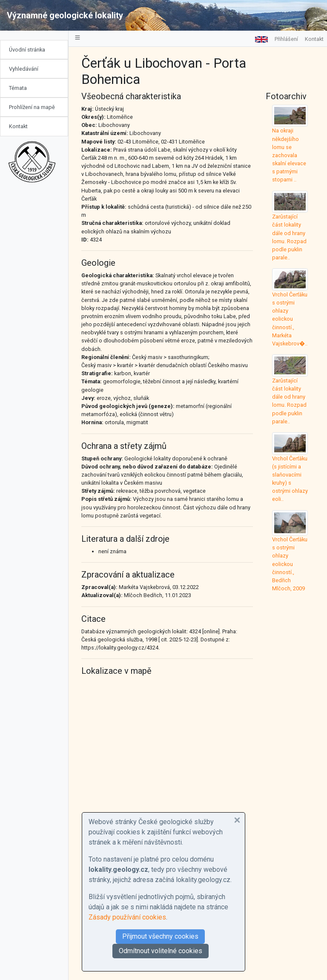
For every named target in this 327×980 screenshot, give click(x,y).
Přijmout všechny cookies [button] (160, 936)
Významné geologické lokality (65, 15)
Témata (18, 88)
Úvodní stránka (27, 50)
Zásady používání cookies (127, 917)
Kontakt (18, 126)
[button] (237, 820)
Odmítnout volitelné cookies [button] (161, 951)
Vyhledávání (24, 69)
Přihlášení (286, 39)
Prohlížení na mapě (32, 107)
